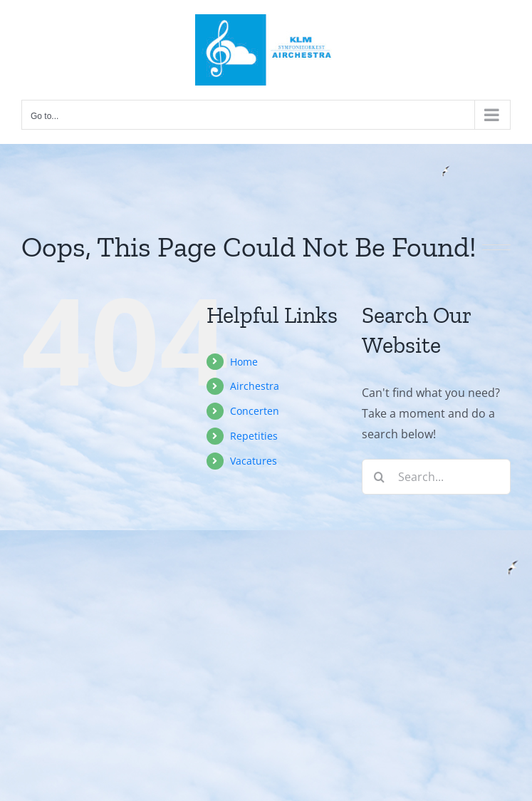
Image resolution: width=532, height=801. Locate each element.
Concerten (255, 411)
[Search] (380, 477)
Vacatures (254, 461)
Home (244, 362)
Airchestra (255, 386)
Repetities (254, 436)
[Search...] (436, 477)
